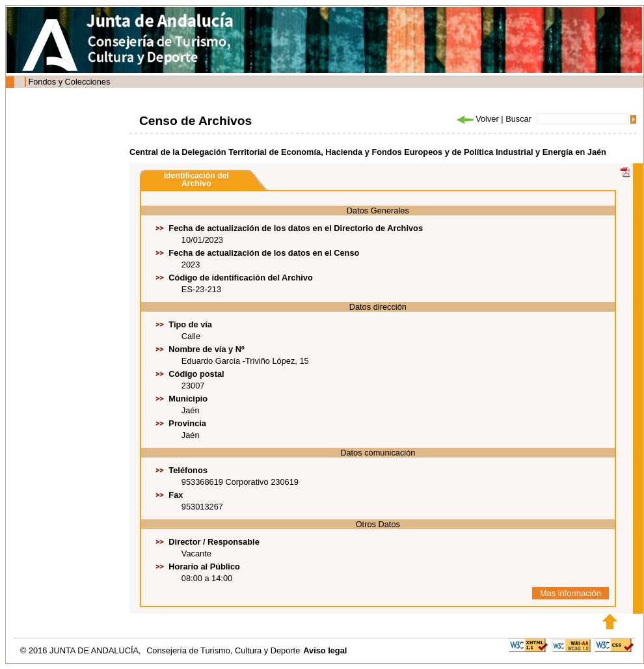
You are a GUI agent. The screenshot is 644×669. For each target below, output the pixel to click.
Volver (477, 119)
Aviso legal (325, 650)
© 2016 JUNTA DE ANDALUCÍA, (82, 650)
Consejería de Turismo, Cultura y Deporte (223, 650)
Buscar (518, 119)
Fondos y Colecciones (69, 82)
